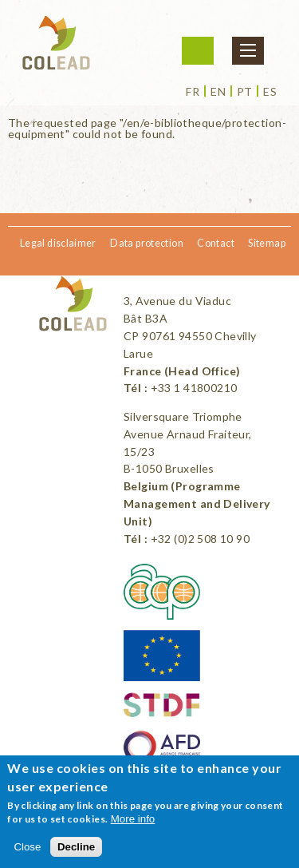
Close (27, 847)
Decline (76, 847)
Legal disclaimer (58, 243)
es (270, 92)
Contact (216, 243)
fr (193, 92)
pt (245, 92)
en (218, 92)
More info (133, 819)
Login (198, 51)
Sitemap (267, 243)
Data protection (147, 243)
